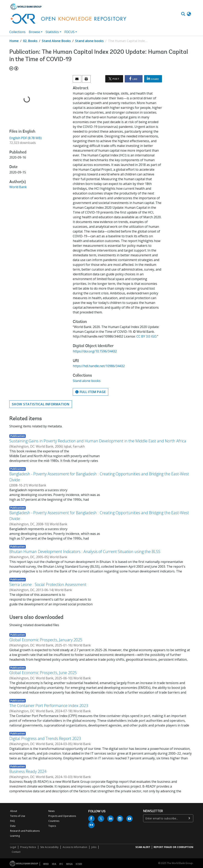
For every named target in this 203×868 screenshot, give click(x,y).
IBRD (46, 864)
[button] (189, 14)
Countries (54, 821)
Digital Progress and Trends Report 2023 (45, 738)
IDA (54, 864)
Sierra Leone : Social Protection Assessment (48, 584)
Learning (15, 836)
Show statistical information (41, 404)
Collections (17, 32)
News (51, 811)
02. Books (30, 41)
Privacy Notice (28, 847)
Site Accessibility (49, 847)
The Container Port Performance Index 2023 (49, 706)
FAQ (12, 821)
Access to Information (75, 847)
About (14, 811)
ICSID (79, 864)
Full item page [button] (90, 392)
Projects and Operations (62, 816)
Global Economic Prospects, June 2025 (43, 673)
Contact (16, 852)
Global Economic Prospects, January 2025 (46, 640)
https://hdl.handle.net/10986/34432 (99, 366)
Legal (13, 847)
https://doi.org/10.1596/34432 (95, 351)
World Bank (18, 187)
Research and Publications (25, 831)
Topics (52, 826)
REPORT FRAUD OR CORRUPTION (173, 847)
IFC (61, 864)
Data (13, 826)
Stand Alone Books (56, 41)
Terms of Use (18, 816)
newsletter (153, 811)
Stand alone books (89, 41)
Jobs (94, 847)
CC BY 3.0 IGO (146, 336)
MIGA (69, 864)
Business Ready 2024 (28, 771)
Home (14, 41)
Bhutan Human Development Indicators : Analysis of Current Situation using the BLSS (85, 552)
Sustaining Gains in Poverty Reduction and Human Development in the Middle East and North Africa (98, 441)
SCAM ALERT (143, 847)
